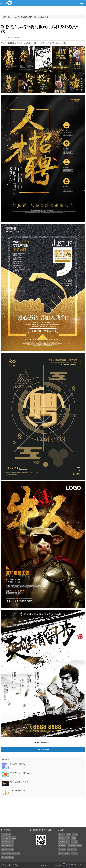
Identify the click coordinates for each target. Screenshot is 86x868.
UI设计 (61, 853)
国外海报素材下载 (7, 850)
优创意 (67, 838)
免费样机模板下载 (7, 846)
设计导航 (75, 842)
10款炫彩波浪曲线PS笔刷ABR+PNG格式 (24, 782)
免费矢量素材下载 (7, 842)
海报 (10, 17)
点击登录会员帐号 (43, 750)
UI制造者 (74, 853)
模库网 (74, 838)
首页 (4, 17)
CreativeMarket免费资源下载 (11, 853)
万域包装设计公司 (64, 842)
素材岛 (67, 853)
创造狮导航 (62, 850)
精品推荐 (6, 759)
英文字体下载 (72, 850)
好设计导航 (71, 846)
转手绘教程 (62, 846)
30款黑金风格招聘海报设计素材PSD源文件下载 (31, 17)
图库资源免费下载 (7, 857)
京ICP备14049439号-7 (56, 865)
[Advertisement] (15, 812)
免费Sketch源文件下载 (9, 838)
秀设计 (79, 846)
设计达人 (61, 834)
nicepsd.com (44, 865)
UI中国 (75, 834)
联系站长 (16, 865)
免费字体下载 (6, 834)
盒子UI (69, 834)
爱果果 (61, 838)
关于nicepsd (5, 865)
